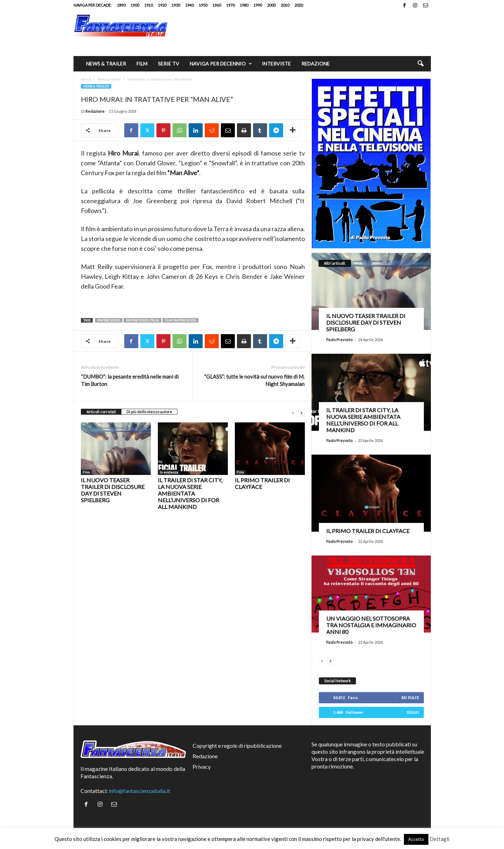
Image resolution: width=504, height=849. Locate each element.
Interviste (276, 64)
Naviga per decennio (221, 64)
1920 (162, 5)
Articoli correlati (101, 412)
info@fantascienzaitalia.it (139, 791)
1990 (258, 5)
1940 (189, 5)
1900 (135, 5)
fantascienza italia (142, 320)
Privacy (202, 767)
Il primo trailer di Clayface (368, 531)
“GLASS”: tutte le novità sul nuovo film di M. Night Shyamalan (254, 380)
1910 (148, 5)
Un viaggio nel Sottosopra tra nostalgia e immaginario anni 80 (371, 625)
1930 (176, 5)
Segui (413, 712)
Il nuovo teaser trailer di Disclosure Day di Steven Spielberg (113, 490)
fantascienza (109, 320)
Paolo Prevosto (339, 340)
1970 (230, 5)
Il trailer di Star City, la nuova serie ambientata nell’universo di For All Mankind (190, 493)
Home (86, 79)
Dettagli (439, 839)
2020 (299, 5)
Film (142, 64)
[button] (420, 64)
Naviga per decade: (93, 5)
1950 (203, 5)
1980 (244, 5)
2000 (271, 5)
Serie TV (169, 64)
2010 (285, 5)
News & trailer (106, 64)
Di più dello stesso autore (149, 412)
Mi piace (410, 698)
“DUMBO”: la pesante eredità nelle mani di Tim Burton (130, 380)
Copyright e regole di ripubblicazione (237, 746)
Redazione (316, 64)
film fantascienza (180, 320)
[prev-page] (293, 412)
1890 (121, 5)
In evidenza (169, 472)
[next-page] (301, 412)
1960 (217, 5)
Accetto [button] (416, 839)
